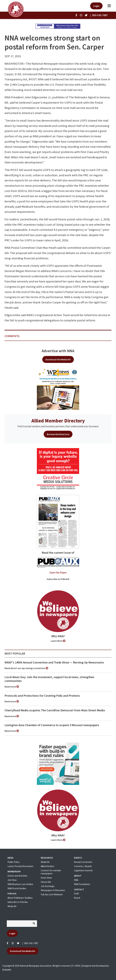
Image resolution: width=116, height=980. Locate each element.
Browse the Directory (58, 434)
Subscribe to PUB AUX (58, 579)
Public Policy (14, 862)
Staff (76, 894)
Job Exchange (48, 886)
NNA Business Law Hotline (20, 884)
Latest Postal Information (20, 866)
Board (77, 898)
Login (96, 6)
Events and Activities (18, 876)
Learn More (58, 641)
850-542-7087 (31, 943)
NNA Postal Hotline (17, 888)
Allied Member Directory (58, 421)
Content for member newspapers (51, 872)
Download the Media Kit (58, 359)
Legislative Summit (83, 870)
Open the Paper (58, 573)
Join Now (12, 880)
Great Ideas (46, 878)
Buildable (7, 970)
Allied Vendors (48, 866)
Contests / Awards (83, 866)
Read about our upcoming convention (26, 668)
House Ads (46, 882)
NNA (76, 880)
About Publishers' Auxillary (20, 898)
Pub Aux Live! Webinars (52, 894)
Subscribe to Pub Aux (18, 902)
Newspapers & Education (53, 890)
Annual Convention (83, 862)
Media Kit (12, 906)
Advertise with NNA (58, 351)
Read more (12, 687)
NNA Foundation (82, 884)
